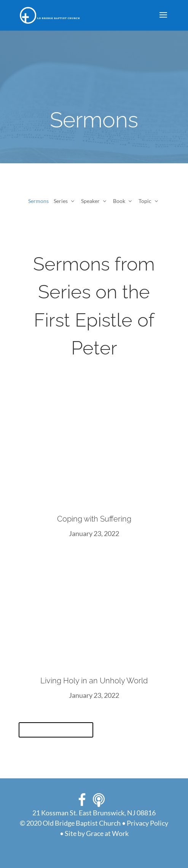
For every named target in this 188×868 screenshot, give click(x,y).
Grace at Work (107, 833)
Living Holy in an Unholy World (94, 681)
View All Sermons (56, 730)
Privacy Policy (147, 823)
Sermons (38, 201)
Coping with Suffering (94, 519)
